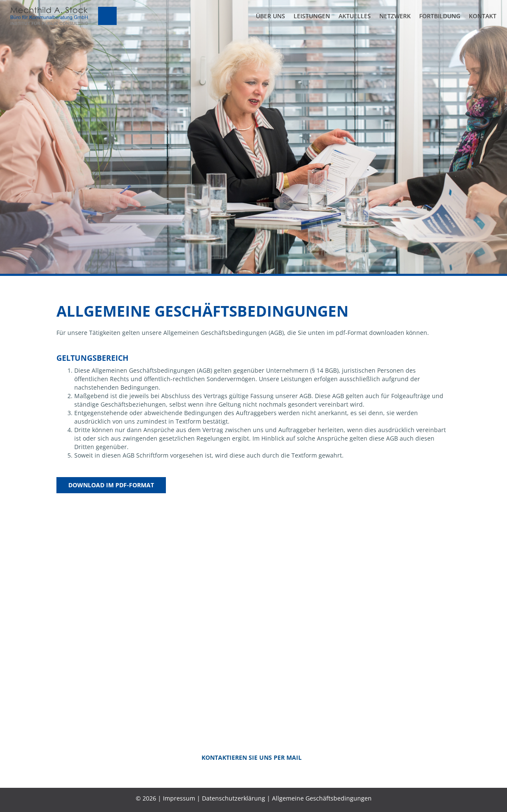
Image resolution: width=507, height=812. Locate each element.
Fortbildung (440, 16)
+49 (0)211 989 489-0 (201, 660)
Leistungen (312, 16)
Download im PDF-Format (111, 485)
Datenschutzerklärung (234, 798)
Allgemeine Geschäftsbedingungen (322, 798)
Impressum (179, 798)
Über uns (270, 16)
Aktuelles (355, 16)
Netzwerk (395, 16)
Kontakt (483, 16)
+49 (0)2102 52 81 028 (304, 660)
